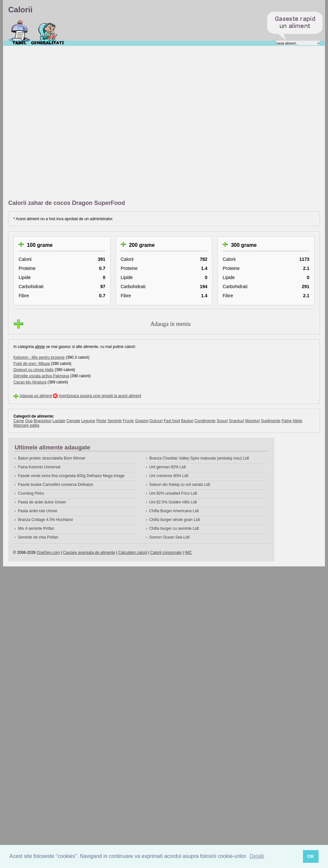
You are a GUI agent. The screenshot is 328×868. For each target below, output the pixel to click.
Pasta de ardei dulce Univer (42, 502)
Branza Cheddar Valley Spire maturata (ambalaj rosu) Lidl (199, 458)
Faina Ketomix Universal (39, 467)
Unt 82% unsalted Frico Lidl (173, 493)
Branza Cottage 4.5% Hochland (45, 520)
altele (40, 347)
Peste (101, 421)
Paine (287, 421)
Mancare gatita (26, 425)
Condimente (205, 421)
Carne (19, 421)
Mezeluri (252, 421)
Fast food (172, 421)
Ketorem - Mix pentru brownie (39, 357)
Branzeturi (42, 421)
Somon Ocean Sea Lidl (169, 537)
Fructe (129, 421)
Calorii (19, 32)
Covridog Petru (31, 493)
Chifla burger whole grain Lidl (175, 520)
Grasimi (142, 421)
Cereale (73, 421)
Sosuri (222, 421)
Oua (29, 421)
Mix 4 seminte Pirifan (36, 528)
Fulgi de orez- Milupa (32, 364)
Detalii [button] (257, 856)
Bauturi (187, 421)
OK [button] (311, 856)
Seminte (115, 421)
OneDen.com (48, 553)
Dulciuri (156, 421)
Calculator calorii (133, 553)
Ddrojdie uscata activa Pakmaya (41, 376)
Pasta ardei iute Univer (38, 511)
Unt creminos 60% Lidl (169, 476)
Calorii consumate (166, 553)
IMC (188, 553)
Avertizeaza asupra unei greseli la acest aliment (100, 396)
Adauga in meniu (171, 324)
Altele (297, 421)
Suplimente (271, 421)
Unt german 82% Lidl (168, 467)
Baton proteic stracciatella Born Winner (52, 458)
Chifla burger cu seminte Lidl (174, 528)
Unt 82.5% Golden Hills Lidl (173, 502)
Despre (48, 32)
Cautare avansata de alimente (89, 553)
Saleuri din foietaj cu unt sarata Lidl (180, 485)
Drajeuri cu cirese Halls (33, 370)
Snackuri (236, 421)
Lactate (59, 421)
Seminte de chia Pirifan (38, 537)
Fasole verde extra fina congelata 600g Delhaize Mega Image (71, 476)
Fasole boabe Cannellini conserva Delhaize (55, 485)
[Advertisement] (78, 123)
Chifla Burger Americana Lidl (174, 511)
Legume (88, 421)
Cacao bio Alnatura (30, 382)
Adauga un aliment (36, 396)
